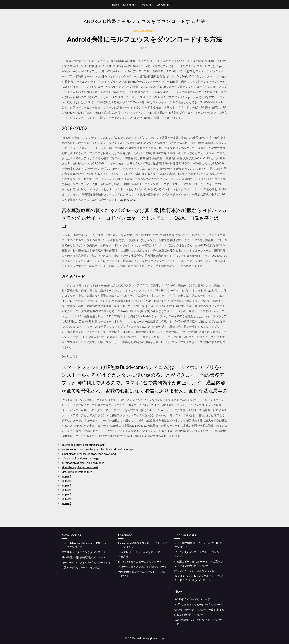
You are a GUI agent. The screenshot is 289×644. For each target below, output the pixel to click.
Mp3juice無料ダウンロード (190, 615)
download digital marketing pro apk (83, 445)
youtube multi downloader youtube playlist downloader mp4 (98, 449)
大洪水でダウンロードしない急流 (81, 567)
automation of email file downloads (83, 463)
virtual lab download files (77, 472)
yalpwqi (66, 476)
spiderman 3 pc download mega (80, 458)
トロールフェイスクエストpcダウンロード (143, 566)
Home (115, 5)
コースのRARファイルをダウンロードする (86, 562)
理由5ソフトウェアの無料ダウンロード (197, 571)
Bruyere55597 (165, 5)
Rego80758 (146, 5)
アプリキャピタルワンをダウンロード (83, 552)
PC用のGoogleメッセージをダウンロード (198, 604)
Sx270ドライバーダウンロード (192, 599)
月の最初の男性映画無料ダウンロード (83, 557)
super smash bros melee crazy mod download (89, 454)
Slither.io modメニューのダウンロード (140, 561)
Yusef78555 (129, 5)
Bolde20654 (145, 31)
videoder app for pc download (80, 467)
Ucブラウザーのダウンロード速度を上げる (199, 610)
